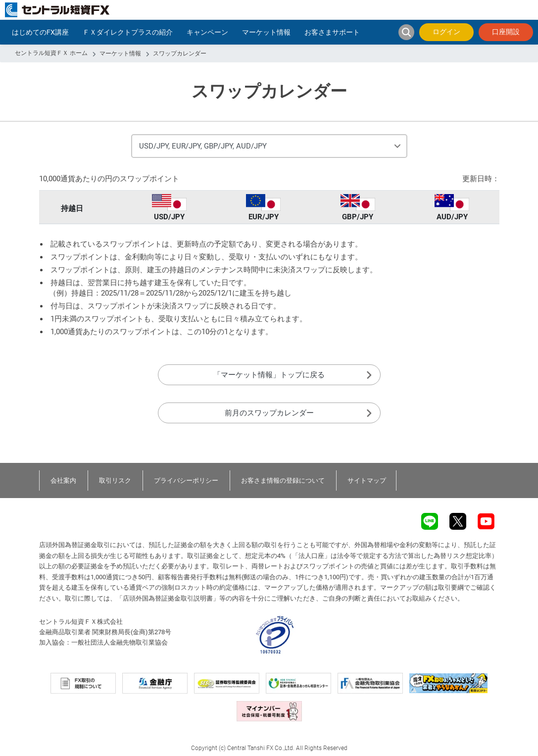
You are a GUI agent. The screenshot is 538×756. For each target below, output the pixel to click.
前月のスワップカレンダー (269, 413)
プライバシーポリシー (186, 480)
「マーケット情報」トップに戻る (269, 375)
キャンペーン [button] (207, 32)
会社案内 (63, 480)
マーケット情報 (120, 53)
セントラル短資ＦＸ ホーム (51, 53)
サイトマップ (367, 480)
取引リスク (115, 480)
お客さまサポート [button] (332, 32)
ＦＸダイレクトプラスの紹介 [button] (128, 32)
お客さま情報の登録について (283, 480)
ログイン (446, 32)
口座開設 (506, 32)
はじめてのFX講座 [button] (40, 32)
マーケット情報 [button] (266, 32)
